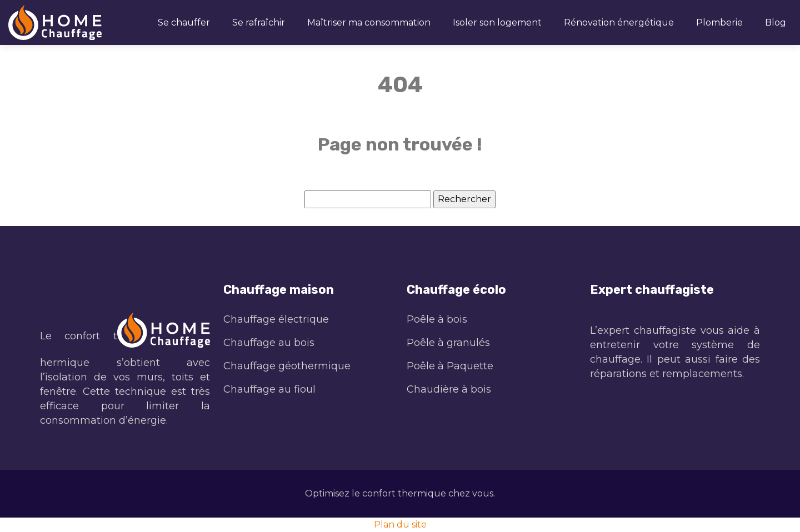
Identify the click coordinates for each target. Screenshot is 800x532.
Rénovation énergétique (619, 22)
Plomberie (719, 22)
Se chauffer (184, 22)
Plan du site (400, 525)
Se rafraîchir (259, 22)
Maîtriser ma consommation (369, 22)
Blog (776, 22)
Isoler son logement (497, 22)
